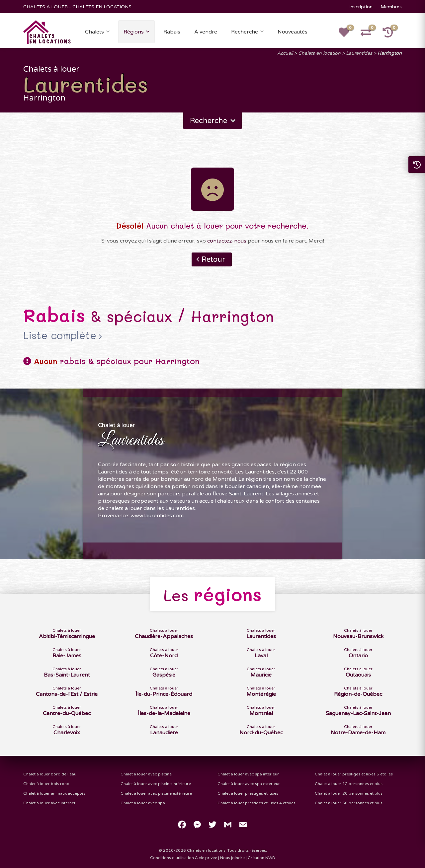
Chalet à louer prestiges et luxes (248, 793)
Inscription (361, 7)
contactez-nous (227, 241)
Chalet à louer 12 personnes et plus (349, 784)
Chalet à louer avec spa (143, 803)
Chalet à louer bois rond (46, 784)
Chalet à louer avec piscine (146, 774)
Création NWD (261, 858)
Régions (134, 32)
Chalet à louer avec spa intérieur (248, 774)
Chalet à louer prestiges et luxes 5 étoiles (354, 774)
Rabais (172, 32)
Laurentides (359, 53)
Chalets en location (319, 53)
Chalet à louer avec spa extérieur (249, 784)
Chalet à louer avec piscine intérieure (156, 784)
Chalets (94, 32)
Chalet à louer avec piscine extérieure (156, 793)
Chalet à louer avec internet (49, 803)
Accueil (285, 53)
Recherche (245, 32)
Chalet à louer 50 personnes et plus (349, 803)
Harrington (390, 53)
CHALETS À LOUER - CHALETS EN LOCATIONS (77, 7)
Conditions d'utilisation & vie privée (184, 858)
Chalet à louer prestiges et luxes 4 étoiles (256, 803)
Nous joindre (232, 858)
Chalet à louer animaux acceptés (54, 793)
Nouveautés (293, 32)
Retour (213, 259)
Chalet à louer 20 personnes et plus (349, 793)
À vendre (206, 32)
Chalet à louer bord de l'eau (50, 774)
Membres (391, 7)
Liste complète (60, 335)
